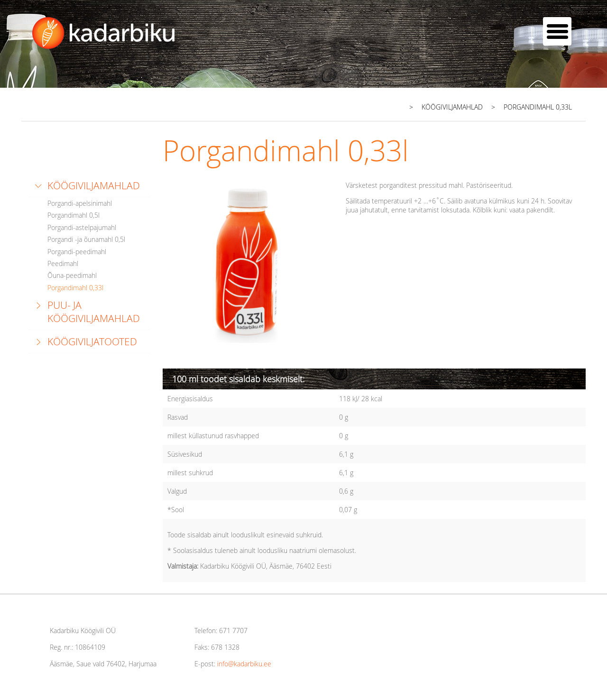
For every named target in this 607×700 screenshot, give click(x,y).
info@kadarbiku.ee (244, 664)
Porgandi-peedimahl (77, 252)
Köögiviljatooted (92, 341)
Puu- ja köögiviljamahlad (94, 312)
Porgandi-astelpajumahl (82, 227)
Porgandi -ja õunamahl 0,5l (86, 239)
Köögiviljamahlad (94, 185)
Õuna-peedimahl (72, 275)
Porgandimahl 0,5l (74, 215)
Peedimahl (63, 263)
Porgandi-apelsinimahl (80, 203)
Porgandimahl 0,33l (75, 288)
